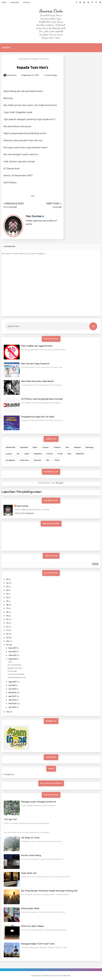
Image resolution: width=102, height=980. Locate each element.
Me (18, 454)
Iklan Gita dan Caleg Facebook (35, 364)
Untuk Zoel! (57, 207)
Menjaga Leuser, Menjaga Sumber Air (38, 802)
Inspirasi (77, 447)
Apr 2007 (13, 696)
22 (8, 590)
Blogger (60, 483)
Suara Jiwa (24, 460)
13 (7, 623)
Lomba (9, 454)
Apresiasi (24, 447)
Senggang (10, 460)
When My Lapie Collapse (32, 926)
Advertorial (10, 447)
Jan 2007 (12, 707)
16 (7, 612)
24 (8, 583)
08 (8, 641)
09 (8, 638)
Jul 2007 (12, 685)
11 (7, 630)
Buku (35, 447)
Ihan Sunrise (34, 216)
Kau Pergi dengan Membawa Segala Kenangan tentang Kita (49, 891)
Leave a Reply (51, 75)
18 (7, 605)
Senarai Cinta (51, 11)
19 (7, 601)
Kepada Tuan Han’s (15, 668)
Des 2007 (13, 648)
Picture (50, 454)
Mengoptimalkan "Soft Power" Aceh (38, 944)
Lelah (10, 662)
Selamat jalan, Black (30, 908)
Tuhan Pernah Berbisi (16, 674)
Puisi (69, 454)
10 (7, 634)
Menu (6, 48)
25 (8, 579)
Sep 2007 (13, 659)
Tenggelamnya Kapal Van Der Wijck (38, 417)
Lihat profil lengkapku (24, 513)
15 (7, 616)
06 (8, 712)
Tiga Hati (37, 460)
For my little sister (10, 207)
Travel (57, 460)
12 (7, 627)
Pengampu (15, 3)
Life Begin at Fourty (30, 838)
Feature (57, 447)
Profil (60, 454)
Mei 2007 (13, 693)
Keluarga (89, 447)
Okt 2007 (13, 655)
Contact (27, 3)
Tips (48, 460)
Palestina (38, 454)
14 (7, 619)
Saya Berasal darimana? (17, 677)
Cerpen (45, 447)
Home (4, 3)
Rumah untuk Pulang (31, 855)
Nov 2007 (13, 652)
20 (8, 597)
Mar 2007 (13, 700)
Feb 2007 (13, 703)
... (4, 829)
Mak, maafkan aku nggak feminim (37, 346)
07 (8, 645)
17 (7, 608)
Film (67, 447)
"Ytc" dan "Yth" (10, 820)
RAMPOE (80, 454)
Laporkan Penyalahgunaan (22, 492)
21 (7, 594)
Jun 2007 (12, 689)
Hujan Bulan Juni (29, 873)
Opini (27, 454)
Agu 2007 (13, 682)
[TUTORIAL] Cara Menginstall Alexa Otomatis (42, 399)
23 (8, 587)
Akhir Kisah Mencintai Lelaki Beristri (37, 381)
